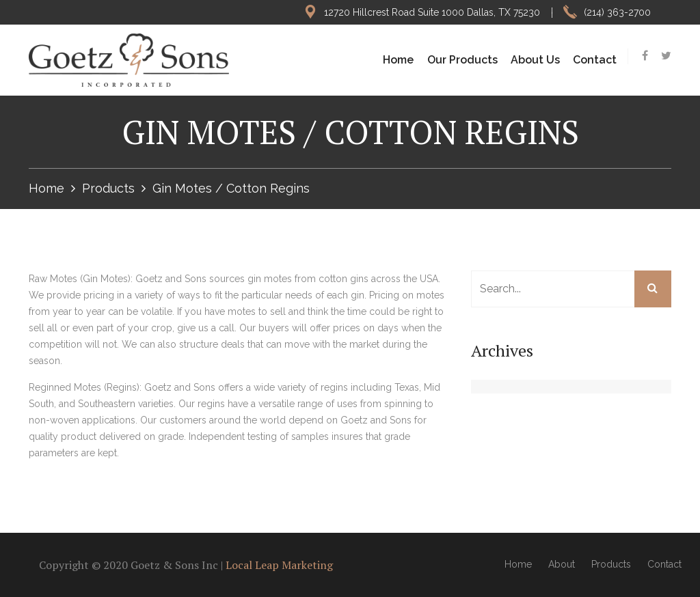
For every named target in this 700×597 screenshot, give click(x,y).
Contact (595, 60)
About (562, 564)
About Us (535, 60)
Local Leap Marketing (279, 565)
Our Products (462, 60)
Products (108, 188)
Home (398, 60)
